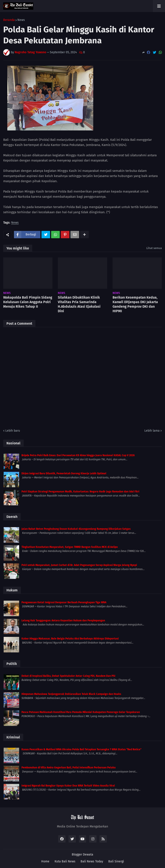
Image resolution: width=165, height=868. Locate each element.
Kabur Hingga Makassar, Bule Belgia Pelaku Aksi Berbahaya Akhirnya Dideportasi (70, 639)
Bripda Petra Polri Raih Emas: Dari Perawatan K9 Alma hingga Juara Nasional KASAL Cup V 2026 (78, 455)
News (21, 20)
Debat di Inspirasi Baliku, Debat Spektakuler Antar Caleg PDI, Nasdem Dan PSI (68, 676)
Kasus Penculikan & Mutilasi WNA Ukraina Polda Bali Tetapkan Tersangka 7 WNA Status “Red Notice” (81, 749)
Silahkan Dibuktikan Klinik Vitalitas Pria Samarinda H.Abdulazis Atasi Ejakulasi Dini (79, 304)
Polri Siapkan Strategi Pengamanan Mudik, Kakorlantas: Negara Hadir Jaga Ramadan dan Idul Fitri (80, 492)
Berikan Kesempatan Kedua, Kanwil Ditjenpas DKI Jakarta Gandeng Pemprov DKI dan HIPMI (135, 304)
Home (45, 861)
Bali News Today (92, 861)
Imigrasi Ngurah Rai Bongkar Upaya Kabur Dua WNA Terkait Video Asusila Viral (68, 786)
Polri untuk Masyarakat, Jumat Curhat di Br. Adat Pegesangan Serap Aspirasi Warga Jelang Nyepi (79, 565)
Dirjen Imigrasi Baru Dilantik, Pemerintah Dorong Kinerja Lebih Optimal (64, 473)
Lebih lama (152, 431)
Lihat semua (154, 248)
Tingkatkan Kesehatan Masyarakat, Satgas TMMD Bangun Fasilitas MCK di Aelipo (70, 547)
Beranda (9, 20)
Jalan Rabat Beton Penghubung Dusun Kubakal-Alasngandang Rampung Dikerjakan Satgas (76, 529)
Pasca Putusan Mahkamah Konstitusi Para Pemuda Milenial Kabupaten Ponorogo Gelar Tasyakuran (81, 712)
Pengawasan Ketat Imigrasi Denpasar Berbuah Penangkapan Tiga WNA (64, 602)
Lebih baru (13, 431)
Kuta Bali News (65, 861)
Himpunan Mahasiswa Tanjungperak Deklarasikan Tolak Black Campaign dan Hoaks (71, 694)
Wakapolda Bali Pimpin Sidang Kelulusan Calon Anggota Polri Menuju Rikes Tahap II (28, 302)
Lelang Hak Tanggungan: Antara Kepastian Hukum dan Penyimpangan (63, 620)
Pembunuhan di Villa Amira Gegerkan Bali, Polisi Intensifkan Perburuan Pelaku (69, 768)
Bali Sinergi (116, 861)
